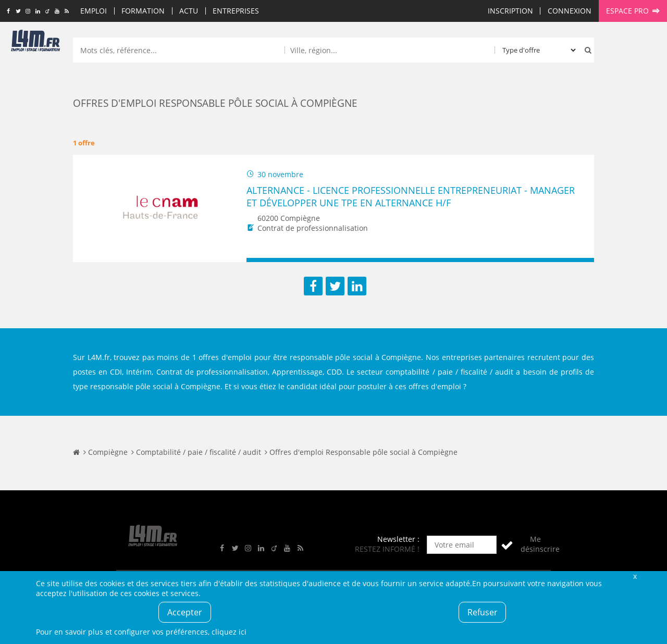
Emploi (94, 11)
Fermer (635, 576)
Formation (143, 11)
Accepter (185, 612)
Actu (189, 11)
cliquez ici (229, 632)
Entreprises (236, 11)
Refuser (483, 612)
